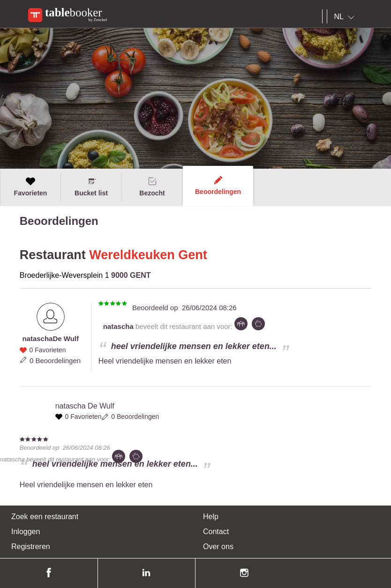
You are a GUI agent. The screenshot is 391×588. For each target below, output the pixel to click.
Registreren (31, 547)
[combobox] (346, 17)
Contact (216, 532)
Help (211, 517)
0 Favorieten (48, 350)
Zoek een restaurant (45, 517)
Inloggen (26, 532)
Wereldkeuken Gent (148, 255)
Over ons (218, 547)
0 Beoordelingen (55, 361)
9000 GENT (131, 275)
